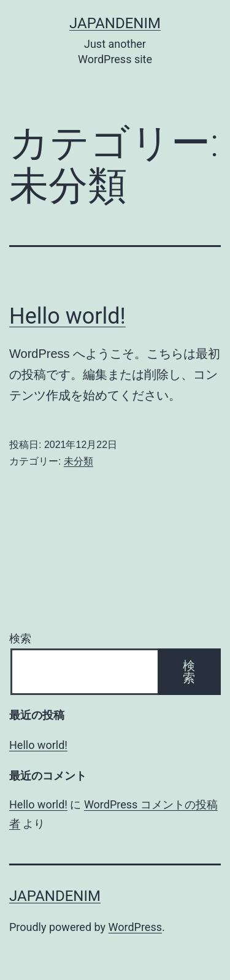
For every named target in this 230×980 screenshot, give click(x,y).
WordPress (135, 927)
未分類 (79, 461)
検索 (20, 638)
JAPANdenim (115, 23)
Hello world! (67, 316)
